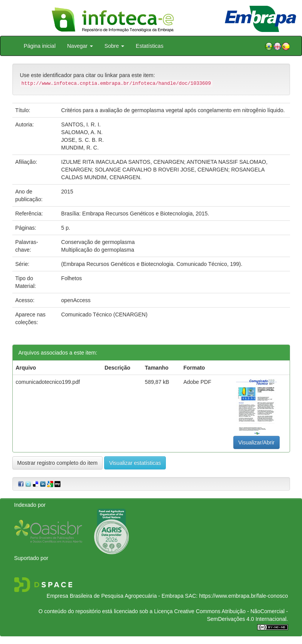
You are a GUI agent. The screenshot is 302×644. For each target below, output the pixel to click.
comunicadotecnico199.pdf (48, 382)
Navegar (80, 46)
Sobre (114, 46)
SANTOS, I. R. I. (81, 124)
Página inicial (40, 46)
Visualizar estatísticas (135, 463)
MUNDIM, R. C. (80, 148)
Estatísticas (150, 46)
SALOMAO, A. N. (82, 132)
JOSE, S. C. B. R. (83, 140)
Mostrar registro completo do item (58, 463)
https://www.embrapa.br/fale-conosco (243, 596)
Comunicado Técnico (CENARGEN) (105, 314)
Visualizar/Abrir (256, 442)
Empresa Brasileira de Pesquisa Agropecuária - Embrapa (115, 596)
